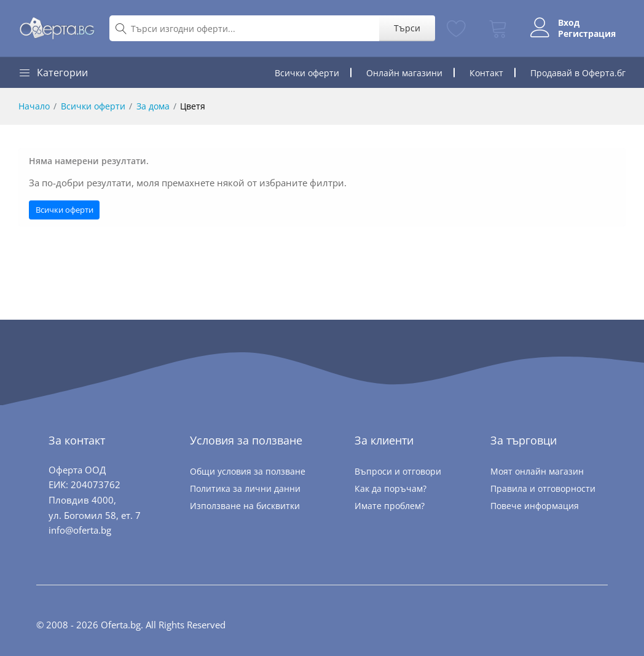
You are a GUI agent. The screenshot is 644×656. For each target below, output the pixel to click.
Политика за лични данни (245, 488)
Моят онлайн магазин (537, 471)
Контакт (486, 73)
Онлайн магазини (404, 73)
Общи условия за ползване (248, 471)
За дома (153, 106)
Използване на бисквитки (245, 506)
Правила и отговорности (543, 488)
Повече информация (535, 506)
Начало (34, 106)
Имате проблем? (390, 506)
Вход (569, 23)
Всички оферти (307, 73)
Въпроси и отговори (398, 471)
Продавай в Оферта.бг (578, 73)
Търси (407, 28)
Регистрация (587, 34)
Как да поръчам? (391, 488)
